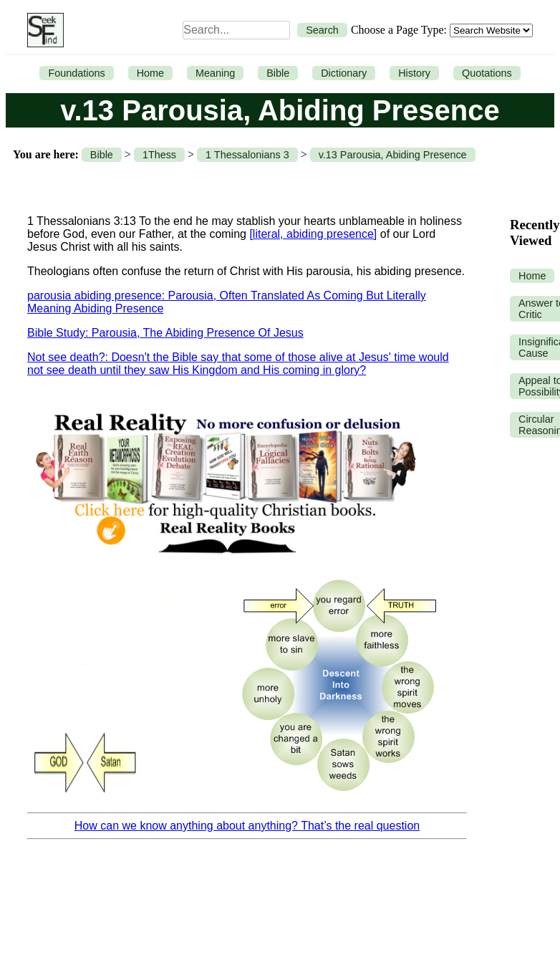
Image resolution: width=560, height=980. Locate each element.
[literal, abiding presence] (313, 234)
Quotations (487, 73)
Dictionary (344, 73)
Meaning (215, 73)
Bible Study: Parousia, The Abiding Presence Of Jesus (165, 333)
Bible (278, 73)
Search (322, 30)
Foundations (76, 73)
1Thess (159, 155)
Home (150, 73)
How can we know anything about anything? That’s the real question (247, 826)
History (414, 73)
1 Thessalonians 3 (247, 155)
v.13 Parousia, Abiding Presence (393, 155)
